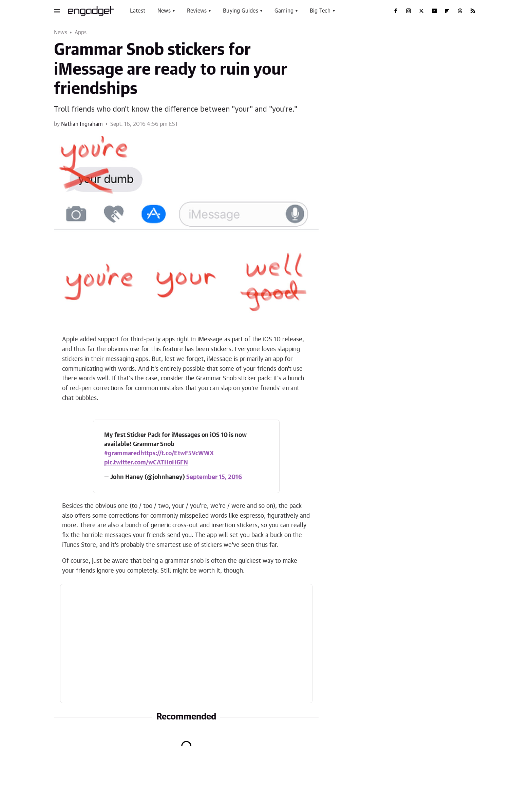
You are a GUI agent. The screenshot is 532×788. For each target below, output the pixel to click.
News (164, 11)
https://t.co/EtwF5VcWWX (177, 454)
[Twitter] (421, 11)
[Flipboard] (447, 11)
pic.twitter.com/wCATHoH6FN (146, 463)
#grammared (122, 454)
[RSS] (473, 11)
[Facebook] (396, 11)
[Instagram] (408, 11)
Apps (81, 33)
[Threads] (460, 11)
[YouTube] (434, 11)
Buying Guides (241, 11)
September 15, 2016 (214, 477)
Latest (138, 11)
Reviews (197, 11)
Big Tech (320, 11)
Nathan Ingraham (82, 124)
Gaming (284, 11)
